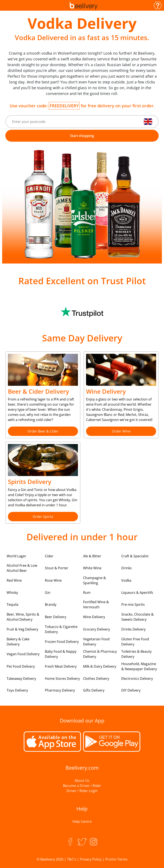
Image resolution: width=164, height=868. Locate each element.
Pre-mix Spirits (133, 604)
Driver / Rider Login (82, 791)
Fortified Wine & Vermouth (96, 604)
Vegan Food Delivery (23, 654)
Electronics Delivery (137, 679)
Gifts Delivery (94, 690)
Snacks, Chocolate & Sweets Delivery (138, 617)
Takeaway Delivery (21, 679)
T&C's (72, 859)
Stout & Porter (57, 568)
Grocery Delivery (97, 629)
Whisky (12, 593)
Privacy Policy (91, 859)
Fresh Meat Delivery (61, 666)
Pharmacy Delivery (60, 690)
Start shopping (82, 136)
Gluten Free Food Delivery (135, 642)
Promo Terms (116, 859)
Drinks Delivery (133, 629)
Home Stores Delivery (62, 679)
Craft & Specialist (135, 556)
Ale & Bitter (92, 556)
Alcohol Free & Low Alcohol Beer (22, 568)
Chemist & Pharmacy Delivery (100, 654)
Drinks (127, 568)
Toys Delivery (17, 690)
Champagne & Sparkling (94, 580)
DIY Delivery (131, 690)
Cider (49, 556)
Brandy (51, 604)
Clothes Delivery (96, 679)
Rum (87, 593)
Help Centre (82, 821)
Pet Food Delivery (21, 666)
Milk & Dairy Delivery (100, 666)
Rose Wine (53, 580)
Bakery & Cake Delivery (18, 642)
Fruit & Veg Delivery (22, 629)
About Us (82, 781)
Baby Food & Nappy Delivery (61, 654)
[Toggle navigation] (7, 5)
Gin (48, 593)
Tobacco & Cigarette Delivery (61, 629)
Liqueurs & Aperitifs (137, 593)
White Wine (92, 568)
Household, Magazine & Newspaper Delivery (139, 666)
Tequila (12, 604)
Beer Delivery (56, 617)
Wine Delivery (94, 617)
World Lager (16, 556)
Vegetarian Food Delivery (96, 642)
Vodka (126, 580)
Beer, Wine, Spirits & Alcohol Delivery (23, 617)
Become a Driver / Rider (82, 786)
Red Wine (14, 580)
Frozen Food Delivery (62, 642)
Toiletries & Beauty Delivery (136, 654)
